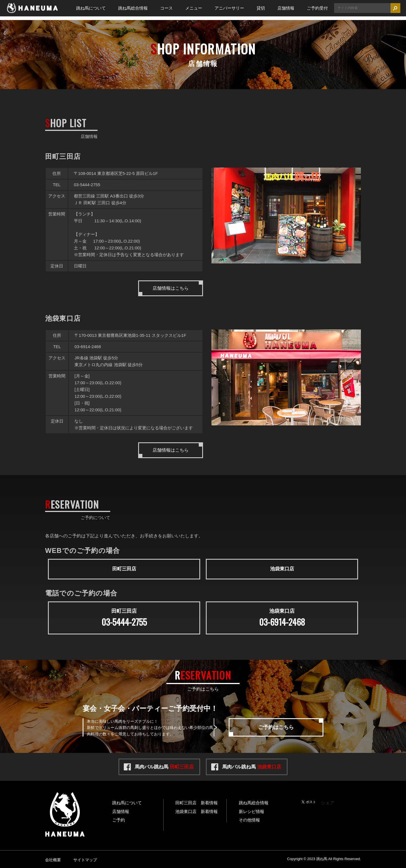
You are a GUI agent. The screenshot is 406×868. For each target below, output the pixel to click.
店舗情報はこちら (171, 288)
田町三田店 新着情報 (197, 802)
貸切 (261, 8)
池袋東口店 (282, 568)
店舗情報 (286, 8)
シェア (328, 802)
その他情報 (249, 819)
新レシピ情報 (251, 810)
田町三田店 (124, 568)
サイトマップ (85, 859)
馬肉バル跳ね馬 (164, 766)
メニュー (194, 8)
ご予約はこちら (276, 726)
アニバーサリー (229, 8)
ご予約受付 (317, 8)
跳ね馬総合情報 (133, 8)
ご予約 (119, 819)
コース (166, 8)
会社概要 (53, 859)
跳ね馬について (91, 8)
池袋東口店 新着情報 (197, 810)
